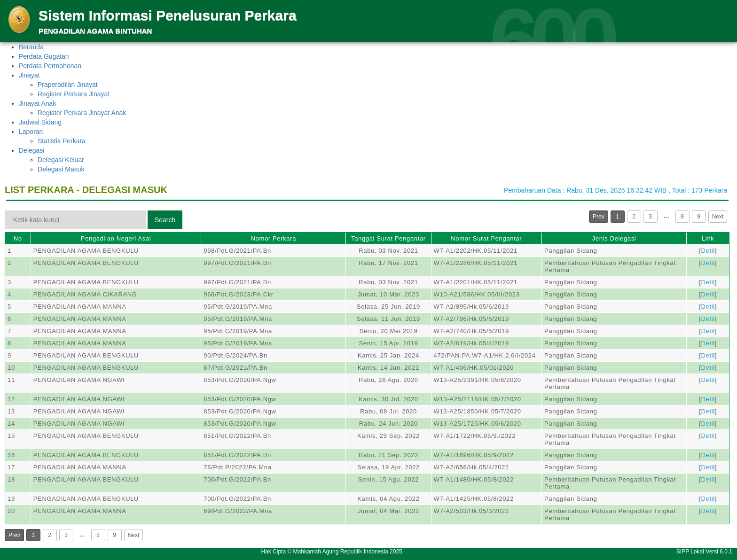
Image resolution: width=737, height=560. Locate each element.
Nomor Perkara (273, 238)
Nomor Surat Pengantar (486, 238)
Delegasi (31, 150)
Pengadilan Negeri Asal (116, 238)
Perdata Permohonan (50, 66)
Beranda (31, 47)
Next (718, 217)
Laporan (31, 132)
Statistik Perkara (62, 141)
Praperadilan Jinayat (68, 85)
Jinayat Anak (37, 103)
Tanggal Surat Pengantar (388, 238)
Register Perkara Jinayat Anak (82, 113)
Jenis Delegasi (614, 238)
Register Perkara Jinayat (74, 94)
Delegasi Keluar (61, 160)
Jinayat (29, 75)
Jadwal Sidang (40, 122)
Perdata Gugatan (44, 56)
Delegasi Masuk (61, 169)
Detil (708, 251)
